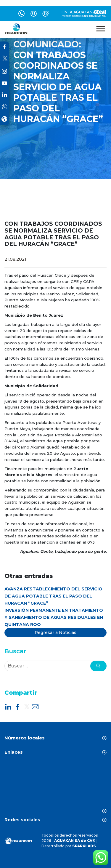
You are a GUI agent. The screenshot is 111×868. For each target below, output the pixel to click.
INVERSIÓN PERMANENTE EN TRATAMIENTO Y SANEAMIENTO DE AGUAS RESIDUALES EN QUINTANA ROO (54, 617)
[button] (98, 666)
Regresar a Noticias (55, 632)
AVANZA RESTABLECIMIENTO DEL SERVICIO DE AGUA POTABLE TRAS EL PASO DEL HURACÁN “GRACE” (53, 596)
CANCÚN (55, 786)
